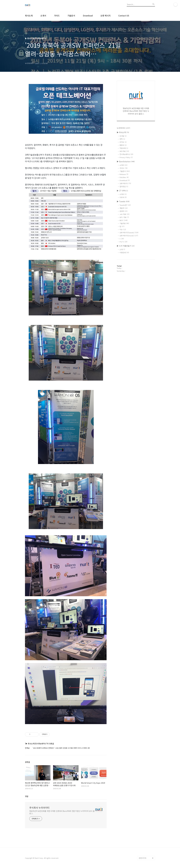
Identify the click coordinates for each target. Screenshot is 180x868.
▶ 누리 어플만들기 (126, 246)
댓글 (27, 796)
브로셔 (123, 197)
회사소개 (29, 16)
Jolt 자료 (124, 214)
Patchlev (124, 177)
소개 (122, 249)
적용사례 (124, 148)
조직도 (123, 142)
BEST (124, 220)
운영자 (124, 211)
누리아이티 (123, 128)
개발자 (124, 208)
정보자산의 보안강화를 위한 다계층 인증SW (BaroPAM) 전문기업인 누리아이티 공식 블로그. (62, 812)
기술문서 (71, 16)
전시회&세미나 (126, 154)
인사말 (123, 136)
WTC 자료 (124, 217)
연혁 (122, 139)
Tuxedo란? (125, 205)
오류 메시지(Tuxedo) (129, 233)
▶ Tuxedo (123, 201)
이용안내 (124, 252)
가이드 (57, 16)
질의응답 (124, 186)
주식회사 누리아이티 (39, 808)
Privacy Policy (126, 157)
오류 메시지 (105, 16)
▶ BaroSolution (126, 161)
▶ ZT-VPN (122, 191)
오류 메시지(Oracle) (129, 236)
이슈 (123, 229)
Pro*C (123, 242)
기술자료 (124, 223)
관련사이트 (143, 858)
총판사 (123, 145)
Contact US (124, 16)
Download (88, 16)
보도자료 (124, 151)
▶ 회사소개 (123, 132)
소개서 (43, 16)
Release (124, 174)
